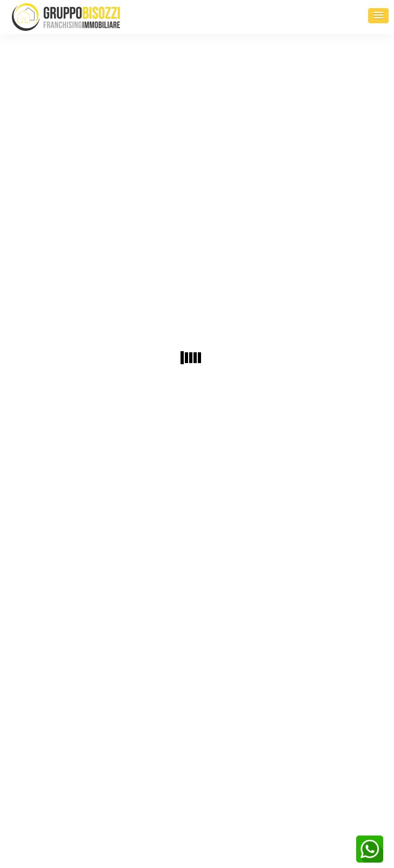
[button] (378, 16)
